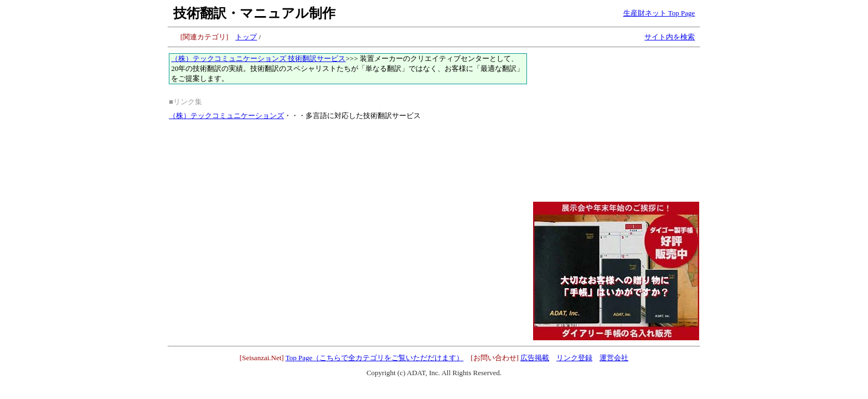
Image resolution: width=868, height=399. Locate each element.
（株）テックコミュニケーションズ (226, 116)
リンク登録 (574, 358)
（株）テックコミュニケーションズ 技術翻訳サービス (258, 58)
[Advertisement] (616, 122)
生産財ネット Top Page (659, 13)
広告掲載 (535, 358)
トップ (246, 37)
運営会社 (614, 358)
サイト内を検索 (670, 37)
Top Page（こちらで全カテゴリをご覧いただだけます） (375, 358)
